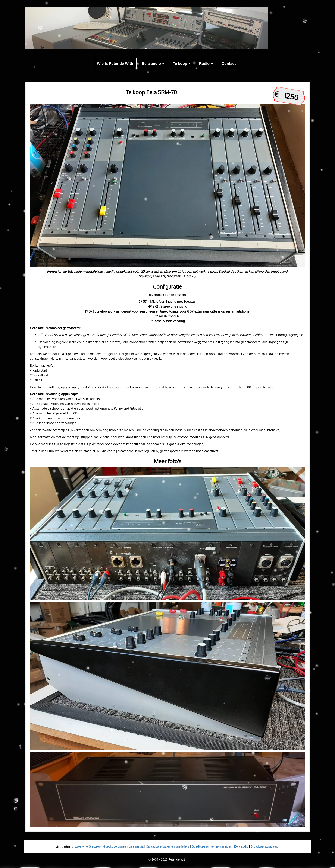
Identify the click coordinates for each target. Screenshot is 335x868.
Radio (206, 64)
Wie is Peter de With (115, 64)
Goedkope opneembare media (123, 846)
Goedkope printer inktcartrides (212, 846)
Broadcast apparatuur (265, 846)
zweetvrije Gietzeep (88, 846)
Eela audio (153, 64)
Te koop (182, 64)
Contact (229, 64)
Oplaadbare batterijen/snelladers (167, 846)
